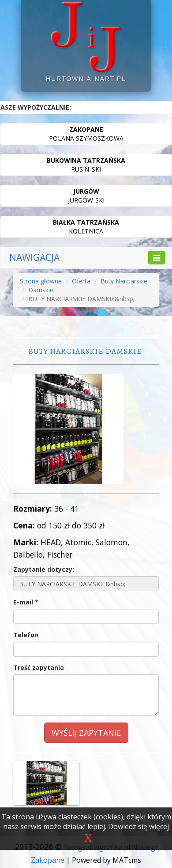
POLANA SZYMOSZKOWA (86, 134)
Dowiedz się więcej (138, 826)
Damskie (41, 290)
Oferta (81, 281)
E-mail (26, 602)
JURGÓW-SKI (86, 196)
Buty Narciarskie (124, 281)
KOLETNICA (86, 227)
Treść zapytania (39, 667)
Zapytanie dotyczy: (44, 569)
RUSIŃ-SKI (86, 165)
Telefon (26, 635)
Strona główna (41, 281)
